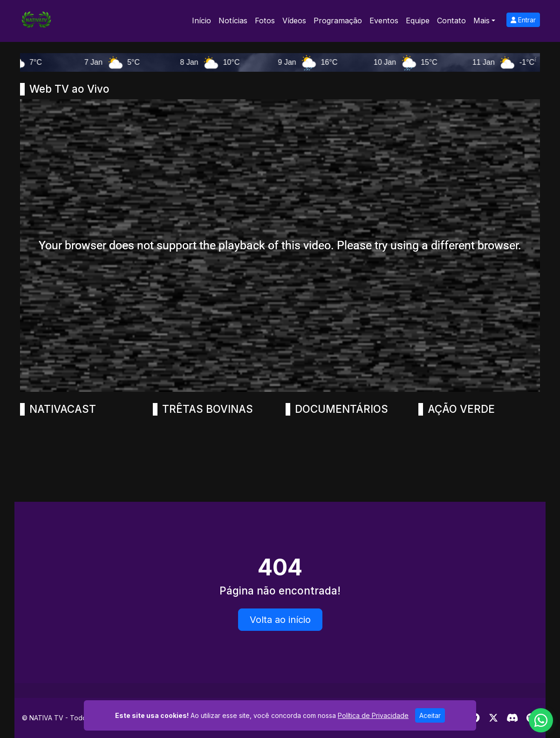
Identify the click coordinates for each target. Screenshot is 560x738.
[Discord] (512, 718)
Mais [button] (481, 20)
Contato (451, 20)
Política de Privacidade (373, 715)
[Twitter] (493, 718)
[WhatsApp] (541, 720)
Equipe (418, 20)
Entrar (523, 20)
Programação (338, 20)
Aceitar (430, 715)
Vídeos (294, 20)
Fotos (265, 20)
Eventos (384, 20)
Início (201, 20)
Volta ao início (280, 620)
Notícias (233, 20)
